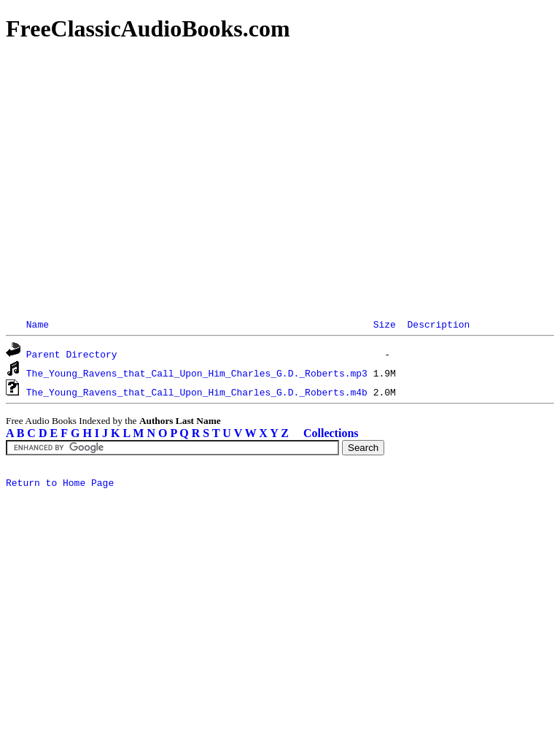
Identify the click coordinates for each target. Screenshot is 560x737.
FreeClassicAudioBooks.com (148, 28)
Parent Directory (72, 354)
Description (438, 324)
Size (385, 324)
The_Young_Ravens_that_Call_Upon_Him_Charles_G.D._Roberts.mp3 (197, 373)
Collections (331, 433)
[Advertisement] (280, 161)
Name (38, 324)
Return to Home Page (60, 485)
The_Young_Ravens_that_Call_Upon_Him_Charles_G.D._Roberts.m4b (197, 392)
